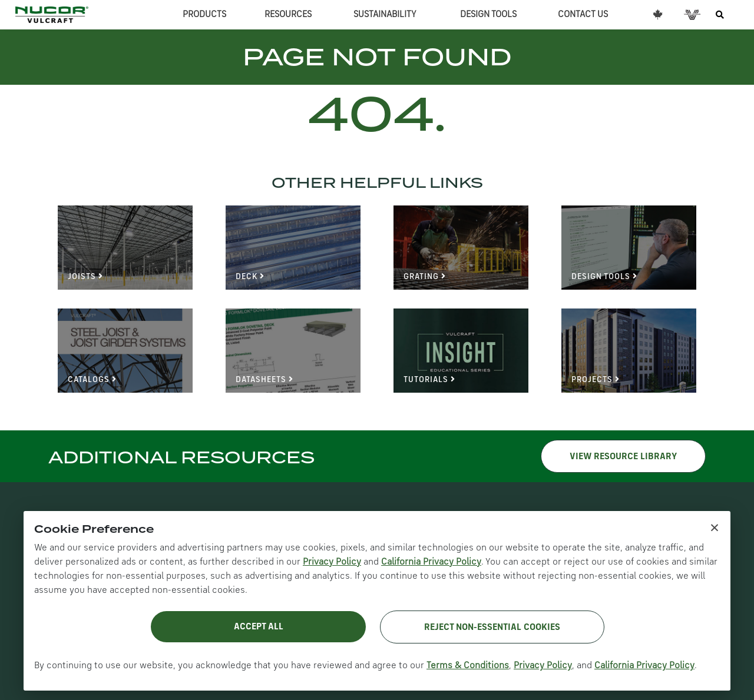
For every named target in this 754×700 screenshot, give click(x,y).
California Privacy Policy (431, 562)
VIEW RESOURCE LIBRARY (623, 457)
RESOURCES (288, 15)
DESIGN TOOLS (488, 15)
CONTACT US (583, 15)
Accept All (259, 627)
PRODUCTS (204, 15)
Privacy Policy (332, 562)
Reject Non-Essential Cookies (492, 628)
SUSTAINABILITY (385, 15)
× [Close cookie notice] (715, 527)
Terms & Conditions (468, 666)
